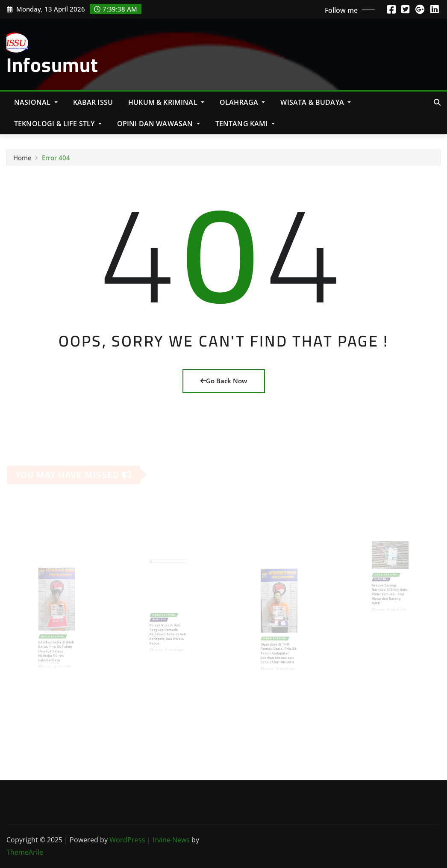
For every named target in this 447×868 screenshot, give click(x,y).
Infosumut (52, 65)
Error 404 (56, 159)
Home (22, 159)
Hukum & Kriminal (166, 102)
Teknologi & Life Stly (58, 124)
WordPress (127, 840)
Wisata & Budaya (316, 102)
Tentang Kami (245, 124)
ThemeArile (25, 852)
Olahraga (243, 102)
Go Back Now (224, 381)
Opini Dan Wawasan (159, 124)
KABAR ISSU (93, 102)
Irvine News (171, 840)
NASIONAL (36, 102)
